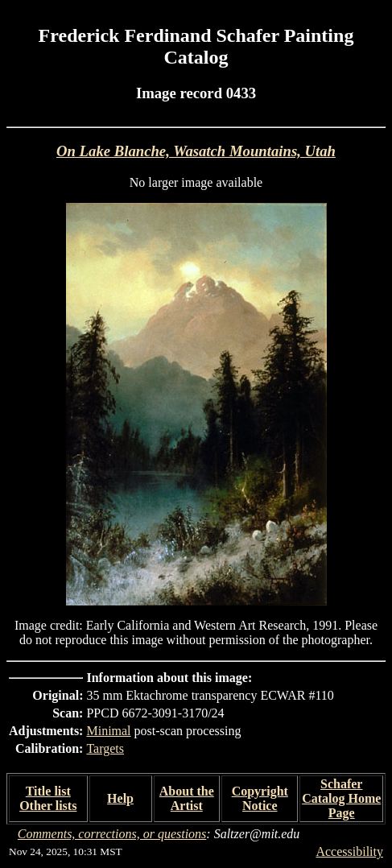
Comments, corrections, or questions (112, 834)
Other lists (48, 806)
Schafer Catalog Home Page (341, 798)
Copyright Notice (260, 798)
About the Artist (187, 798)
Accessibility (349, 851)
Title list (48, 791)
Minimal (108, 731)
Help (120, 798)
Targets (105, 748)
